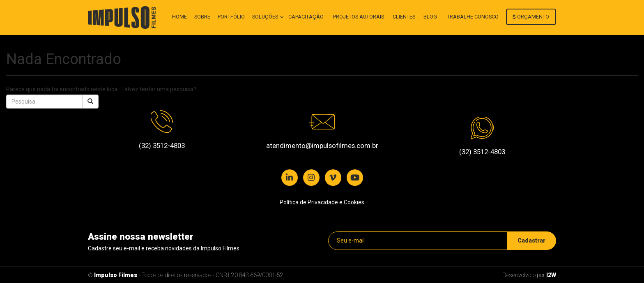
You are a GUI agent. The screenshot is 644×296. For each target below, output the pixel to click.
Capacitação (306, 17)
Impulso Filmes (116, 275)
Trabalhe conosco (473, 17)
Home (179, 17)
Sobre (202, 17)
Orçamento (531, 17)
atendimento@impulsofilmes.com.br (322, 146)
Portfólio (231, 17)
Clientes (404, 17)
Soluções (266, 17)
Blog (430, 17)
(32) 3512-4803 (162, 146)
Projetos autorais (359, 17)
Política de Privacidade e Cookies (322, 202)
